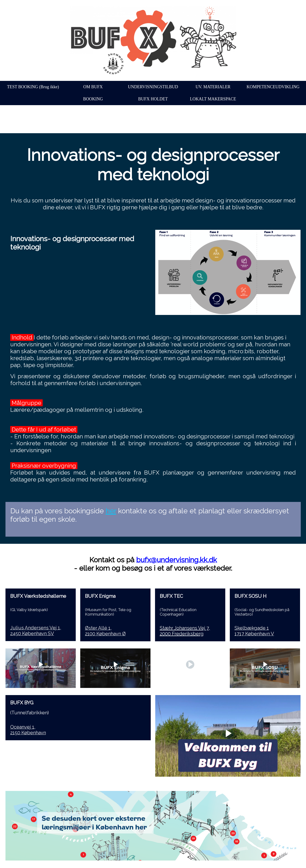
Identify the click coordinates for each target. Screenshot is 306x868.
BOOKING (93, 99)
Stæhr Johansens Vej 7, (185, 628)
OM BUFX (93, 87)
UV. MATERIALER (213, 87)
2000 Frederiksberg (182, 634)
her (111, 511)
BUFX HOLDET (153, 99)
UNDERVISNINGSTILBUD (153, 87)
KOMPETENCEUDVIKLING (273, 87)
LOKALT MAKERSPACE (213, 99)
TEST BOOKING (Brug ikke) (33, 87)
